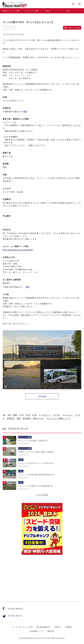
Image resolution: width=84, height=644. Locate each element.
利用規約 (69, 627)
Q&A (15, 415)
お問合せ (58, 627)
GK (4, 415)
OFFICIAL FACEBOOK (15, 609)
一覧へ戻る (42, 396)
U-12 (21, 415)
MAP (25, 112)
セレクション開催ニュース (59, 418)
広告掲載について (37, 631)
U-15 (28, 415)
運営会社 (51, 631)
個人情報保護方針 (44, 627)
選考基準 (27, 418)
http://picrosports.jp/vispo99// (18, 250)
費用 (19, 418)
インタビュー (45, 415)
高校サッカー (39, 418)
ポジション (68, 415)
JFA (9, 415)
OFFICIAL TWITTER (15, 616)
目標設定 (11, 418)
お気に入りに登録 (74, 28)
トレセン (57, 415)
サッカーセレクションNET (22, 627)
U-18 (34, 415)
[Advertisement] (42, 576)
